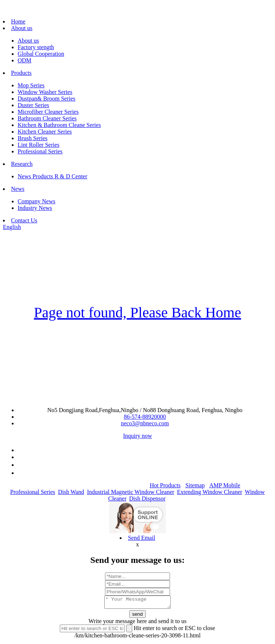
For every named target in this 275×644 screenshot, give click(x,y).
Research (22, 164)
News (18, 189)
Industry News (35, 208)
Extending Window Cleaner (209, 492)
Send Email (141, 538)
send (137, 616)
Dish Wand (71, 492)
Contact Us (24, 220)
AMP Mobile (225, 485)
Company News (37, 201)
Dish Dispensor (147, 499)
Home (18, 21)
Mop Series (31, 85)
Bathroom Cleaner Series (47, 118)
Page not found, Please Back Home (137, 312)
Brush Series (32, 138)
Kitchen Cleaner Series (45, 132)
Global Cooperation (41, 54)
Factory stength (36, 47)
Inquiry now (137, 436)
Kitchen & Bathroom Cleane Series (59, 125)
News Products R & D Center (53, 176)
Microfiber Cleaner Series (48, 112)
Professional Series (40, 151)
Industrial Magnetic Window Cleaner (131, 492)
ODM (24, 60)
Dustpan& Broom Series (46, 99)
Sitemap (195, 485)
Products (21, 73)
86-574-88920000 (145, 417)
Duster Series (33, 105)
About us (22, 28)
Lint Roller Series (39, 145)
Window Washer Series (45, 92)
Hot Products (165, 485)
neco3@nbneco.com (145, 423)
